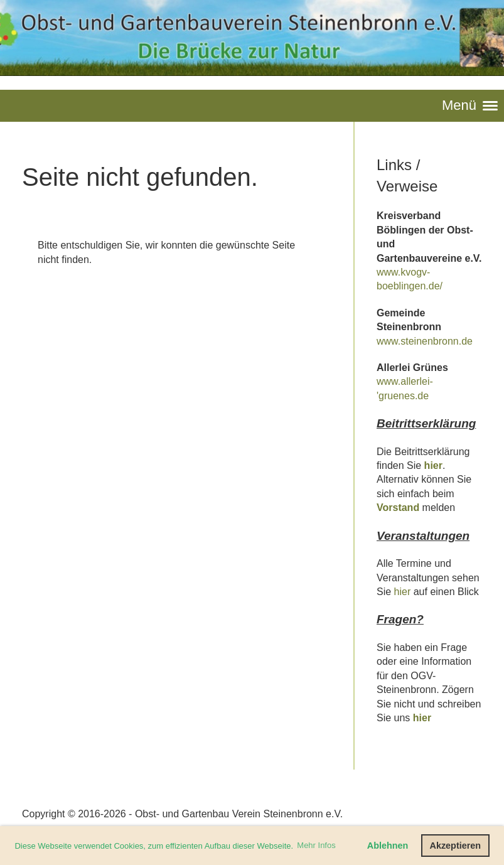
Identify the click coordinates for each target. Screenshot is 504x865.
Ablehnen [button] (388, 846)
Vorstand (398, 508)
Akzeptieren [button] (456, 846)
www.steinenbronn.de (425, 341)
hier (433, 465)
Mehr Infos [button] (316, 845)
